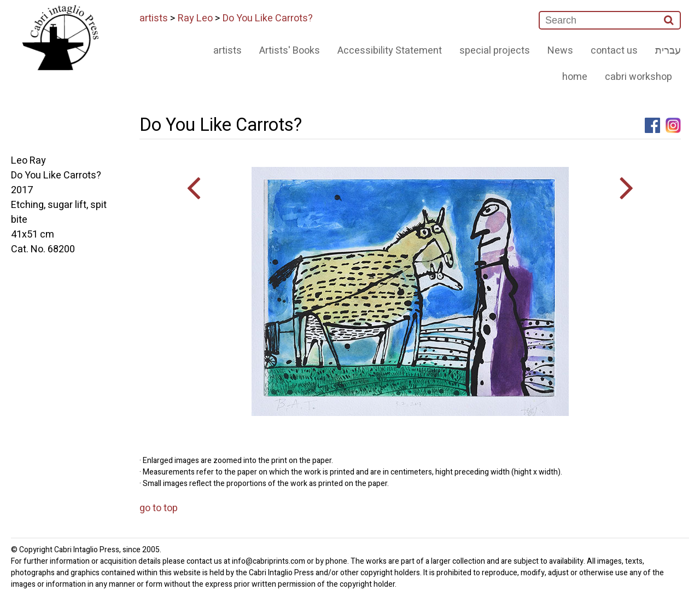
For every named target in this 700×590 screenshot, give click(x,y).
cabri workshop (638, 77)
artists (154, 18)
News (560, 51)
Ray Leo (195, 18)
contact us (614, 51)
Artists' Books (290, 51)
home (575, 77)
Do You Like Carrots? (268, 18)
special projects (495, 51)
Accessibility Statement (390, 51)
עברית (668, 51)
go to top (159, 508)
